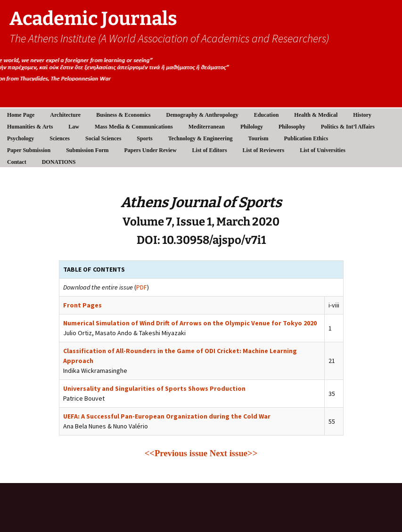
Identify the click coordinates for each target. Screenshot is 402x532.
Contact (17, 162)
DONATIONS (59, 162)
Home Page (21, 115)
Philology (252, 127)
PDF (142, 287)
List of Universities (323, 150)
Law (74, 127)
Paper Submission (29, 150)
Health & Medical (316, 115)
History (362, 115)
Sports (144, 138)
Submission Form (87, 150)
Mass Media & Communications (134, 127)
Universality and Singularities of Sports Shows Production (154, 388)
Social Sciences (103, 138)
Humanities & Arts (30, 127)
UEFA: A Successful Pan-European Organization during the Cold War (167, 416)
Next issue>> (234, 453)
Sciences (60, 138)
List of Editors (210, 150)
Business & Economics (123, 115)
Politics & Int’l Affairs (348, 127)
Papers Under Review (151, 150)
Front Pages (82, 305)
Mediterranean (207, 127)
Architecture (65, 115)
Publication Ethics (306, 138)
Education (267, 115)
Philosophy (292, 127)
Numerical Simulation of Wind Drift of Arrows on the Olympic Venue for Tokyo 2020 (190, 323)
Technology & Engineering (201, 138)
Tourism (258, 138)
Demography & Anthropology (202, 115)
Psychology (21, 138)
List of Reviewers (264, 150)
